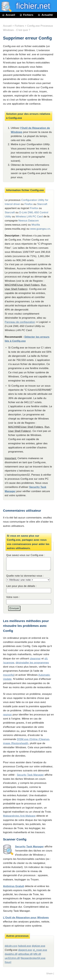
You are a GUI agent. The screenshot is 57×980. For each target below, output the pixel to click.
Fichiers (26, 15)
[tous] (8, 962)
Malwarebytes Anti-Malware (19, 816)
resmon (7, 715)
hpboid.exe (24, 946)
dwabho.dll (11, 954)
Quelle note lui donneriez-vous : (25, 576)
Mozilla (36, 225)
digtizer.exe (39, 946)
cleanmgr (35, 659)
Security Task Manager (30, 775)
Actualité (45, 15)
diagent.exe (25, 950)
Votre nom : (13, 597)
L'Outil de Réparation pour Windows (26, 918)
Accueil (9, 15)
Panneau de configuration (20, 322)
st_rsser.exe (40, 950)
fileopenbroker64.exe (33, 958)
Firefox (29, 204)
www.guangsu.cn (40, 229)
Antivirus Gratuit (14, 886)
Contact (9, 21)
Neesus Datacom (29, 221)
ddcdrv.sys (11, 946)
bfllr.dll (37, 954)
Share (49, 973)
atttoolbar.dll (25, 954)
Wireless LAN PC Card (29, 217)
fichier (31, 6)
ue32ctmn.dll (12, 958)
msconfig (8, 675)
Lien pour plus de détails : (21, 586)
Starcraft (42, 204)
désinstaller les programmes (32, 663)
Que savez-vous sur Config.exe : (26, 555)
